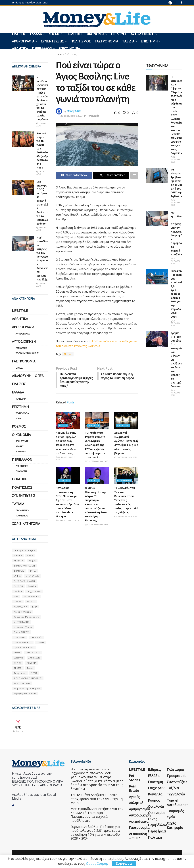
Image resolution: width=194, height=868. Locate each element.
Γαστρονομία (106, 41)
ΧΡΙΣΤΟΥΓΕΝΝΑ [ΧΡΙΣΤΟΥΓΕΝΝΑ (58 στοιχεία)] (22, 683)
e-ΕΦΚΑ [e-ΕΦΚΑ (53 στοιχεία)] (18, 556)
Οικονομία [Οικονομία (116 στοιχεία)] (36, 637)
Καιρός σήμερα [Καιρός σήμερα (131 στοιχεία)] (22, 612)
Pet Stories (22, 466)
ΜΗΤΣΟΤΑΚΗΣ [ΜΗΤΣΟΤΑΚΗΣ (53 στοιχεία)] (21, 622)
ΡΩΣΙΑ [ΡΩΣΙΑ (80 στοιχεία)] (17, 653)
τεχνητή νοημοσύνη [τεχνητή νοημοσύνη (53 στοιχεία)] (25, 694)
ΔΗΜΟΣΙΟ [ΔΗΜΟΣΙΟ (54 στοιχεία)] (19, 571)
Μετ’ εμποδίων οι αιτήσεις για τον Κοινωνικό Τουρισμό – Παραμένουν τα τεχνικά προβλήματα (97, 815)
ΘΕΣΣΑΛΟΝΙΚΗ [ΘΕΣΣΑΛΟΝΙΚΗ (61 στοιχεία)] (31, 596)
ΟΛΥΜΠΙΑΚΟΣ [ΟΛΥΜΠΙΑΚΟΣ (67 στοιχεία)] (21, 632)
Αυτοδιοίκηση (142, 34)
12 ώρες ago (41, 285)
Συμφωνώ (124, 863)
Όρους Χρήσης (97, 863)
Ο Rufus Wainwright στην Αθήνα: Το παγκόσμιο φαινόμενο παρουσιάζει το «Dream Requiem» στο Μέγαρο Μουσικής (96, 505)
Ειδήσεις (19, 34)
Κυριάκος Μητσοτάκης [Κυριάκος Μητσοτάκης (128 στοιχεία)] (27, 617)
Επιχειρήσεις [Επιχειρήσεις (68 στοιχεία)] (34, 591)
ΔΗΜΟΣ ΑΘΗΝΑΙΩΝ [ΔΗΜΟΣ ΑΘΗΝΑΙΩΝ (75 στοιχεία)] (24, 566)
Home (59, 54)
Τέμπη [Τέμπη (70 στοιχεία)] (30, 668)
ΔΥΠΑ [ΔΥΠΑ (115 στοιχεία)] (33, 571)
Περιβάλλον (42, 48)
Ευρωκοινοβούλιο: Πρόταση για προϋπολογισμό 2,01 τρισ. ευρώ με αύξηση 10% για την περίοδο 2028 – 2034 (95, 833)
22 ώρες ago (41, 124)
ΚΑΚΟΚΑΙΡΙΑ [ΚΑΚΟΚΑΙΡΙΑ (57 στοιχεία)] (20, 607)
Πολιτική (74, 34)
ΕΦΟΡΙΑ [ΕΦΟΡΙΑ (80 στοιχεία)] (32, 586)
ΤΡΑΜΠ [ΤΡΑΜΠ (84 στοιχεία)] (18, 668)
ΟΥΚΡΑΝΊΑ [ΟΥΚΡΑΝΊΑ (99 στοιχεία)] (20, 637)
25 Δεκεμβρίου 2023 (72, 116)
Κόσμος (55, 34)
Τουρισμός (22, 516)
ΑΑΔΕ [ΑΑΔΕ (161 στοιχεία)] (30, 556)
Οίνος (19, 368)
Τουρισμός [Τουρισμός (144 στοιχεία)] (20, 673)
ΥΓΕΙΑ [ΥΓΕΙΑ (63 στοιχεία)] (34, 673)
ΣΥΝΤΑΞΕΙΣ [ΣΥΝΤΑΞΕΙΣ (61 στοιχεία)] (34, 658)
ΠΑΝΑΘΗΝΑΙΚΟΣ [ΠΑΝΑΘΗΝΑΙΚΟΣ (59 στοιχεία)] (23, 642)
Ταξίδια (128, 41)
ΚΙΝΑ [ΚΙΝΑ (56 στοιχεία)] (35, 607)
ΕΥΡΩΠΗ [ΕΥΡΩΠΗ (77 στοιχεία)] (18, 586)
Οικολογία (21, 471)
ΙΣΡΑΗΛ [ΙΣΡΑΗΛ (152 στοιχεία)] (18, 601)
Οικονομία (95, 34)
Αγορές (20, 447)
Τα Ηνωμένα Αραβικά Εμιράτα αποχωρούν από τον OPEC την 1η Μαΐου (97, 799)
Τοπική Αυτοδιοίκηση (28, 353)
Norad (68, 354)
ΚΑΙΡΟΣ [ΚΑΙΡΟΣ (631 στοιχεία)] (31, 601)
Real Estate (22, 441)
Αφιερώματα (23, 334)
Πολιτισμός (81, 41)
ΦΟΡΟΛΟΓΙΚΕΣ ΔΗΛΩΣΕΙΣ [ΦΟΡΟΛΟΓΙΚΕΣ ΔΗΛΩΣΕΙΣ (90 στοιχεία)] (28, 678)
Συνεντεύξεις (52, 41)
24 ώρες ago (41, 229)
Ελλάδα (36, 34)
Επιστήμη (149, 41)
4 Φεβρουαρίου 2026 (97, 525)
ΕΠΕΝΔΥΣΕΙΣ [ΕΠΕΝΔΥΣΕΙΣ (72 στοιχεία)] (32, 576)
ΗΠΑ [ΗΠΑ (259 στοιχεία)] (16, 596)
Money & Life (74, 111)
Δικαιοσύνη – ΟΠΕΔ (28, 376)
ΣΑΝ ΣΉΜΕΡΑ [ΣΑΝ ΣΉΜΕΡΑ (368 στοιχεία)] (33, 653)
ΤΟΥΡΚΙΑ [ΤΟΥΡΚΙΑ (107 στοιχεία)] (32, 663)
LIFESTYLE (119, 34)
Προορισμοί (22, 511)
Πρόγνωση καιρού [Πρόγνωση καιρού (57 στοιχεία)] (24, 648)
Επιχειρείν (21, 452)
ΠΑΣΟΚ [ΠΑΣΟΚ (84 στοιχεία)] (41, 642)
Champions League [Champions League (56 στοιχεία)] (24, 550)
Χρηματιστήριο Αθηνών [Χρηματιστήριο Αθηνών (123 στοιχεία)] (27, 689)
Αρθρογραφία (23, 41)
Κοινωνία (21, 399)
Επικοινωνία (69, 48)
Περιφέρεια (21, 348)
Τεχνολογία (22, 413)
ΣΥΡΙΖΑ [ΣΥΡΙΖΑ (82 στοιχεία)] (18, 663)
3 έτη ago (40, 173)
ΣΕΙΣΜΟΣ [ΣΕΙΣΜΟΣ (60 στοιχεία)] (19, 658)
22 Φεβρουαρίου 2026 (65, 459)
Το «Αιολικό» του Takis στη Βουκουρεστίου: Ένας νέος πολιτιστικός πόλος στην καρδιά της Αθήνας (126, 501)
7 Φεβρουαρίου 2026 (97, 462)
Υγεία (18, 419)
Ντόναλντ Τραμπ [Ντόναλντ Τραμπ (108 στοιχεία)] (23, 627)
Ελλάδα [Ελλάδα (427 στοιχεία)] (18, 591)
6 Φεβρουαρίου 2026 (67, 521)
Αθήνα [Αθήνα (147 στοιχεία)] (32, 561)
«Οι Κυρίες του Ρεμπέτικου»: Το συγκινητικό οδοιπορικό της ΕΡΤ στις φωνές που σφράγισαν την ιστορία (95, 446)
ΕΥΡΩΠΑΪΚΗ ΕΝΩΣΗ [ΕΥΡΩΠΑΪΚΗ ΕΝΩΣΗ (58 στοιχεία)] (24, 581)
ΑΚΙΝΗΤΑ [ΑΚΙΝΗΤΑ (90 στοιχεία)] (19, 561)
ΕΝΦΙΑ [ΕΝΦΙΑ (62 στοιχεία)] (17, 576)
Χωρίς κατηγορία (26, 524)
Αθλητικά (20, 48)
